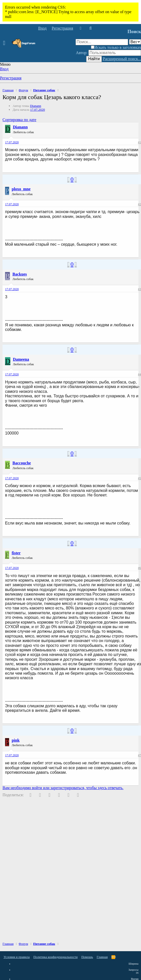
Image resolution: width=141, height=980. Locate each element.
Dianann (36, 106)
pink (16, 740)
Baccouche (22, 463)
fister (16, 553)
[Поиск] (90, 28)
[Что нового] (80, 28)
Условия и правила (17, 957)
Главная (102, 957)
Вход (4, 69)
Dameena (21, 359)
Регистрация (11, 78)
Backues (20, 274)
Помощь (87, 957)
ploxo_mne (21, 189)
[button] (6, 43)
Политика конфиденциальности (55, 957)
